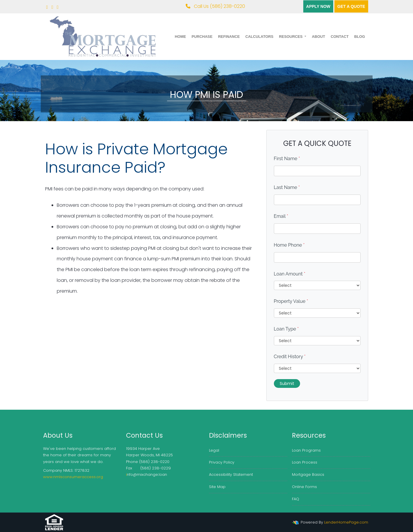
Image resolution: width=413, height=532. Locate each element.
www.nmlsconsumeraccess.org (73, 477)
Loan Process (305, 462)
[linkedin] (58, 7)
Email (281, 216)
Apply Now (318, 6)
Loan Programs (306, 450)
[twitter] (52, 7)
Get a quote (351, 6)
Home (180, 37)
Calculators (259, 37)
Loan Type (286, 329)
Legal (214, 450)
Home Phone (289, 245)
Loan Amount (290, 274)
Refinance (229, 37)
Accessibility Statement (231, 474)
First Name (287, 159)
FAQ (296, 499)
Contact (340, 37)
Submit (287, 383)
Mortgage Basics (308, 474)
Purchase (202, 37)
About (318, 37)
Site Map (217, 487)
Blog (360, 37)
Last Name (287, 187)
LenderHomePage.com (346, 522)
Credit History (290, 357)
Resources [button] (291, 37)
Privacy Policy (222, 462)
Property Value (291, 301)
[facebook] (47, 7)
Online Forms (304, 487)
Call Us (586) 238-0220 (215, 6)
